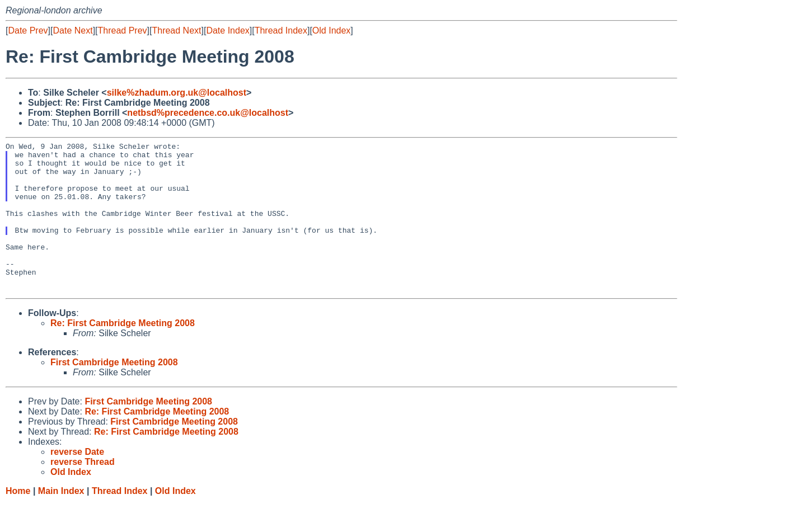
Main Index (61, 521)
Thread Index (281, 30)
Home (18, 521)
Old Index (331, 30)
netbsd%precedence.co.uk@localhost (208, 113)
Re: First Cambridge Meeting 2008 (123, 353)
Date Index (228, 30)
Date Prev (28, 30)
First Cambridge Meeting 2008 (114, 392)
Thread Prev (123, 30)
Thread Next (176, 30)
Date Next (72, 30)
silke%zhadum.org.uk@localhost (177, 93)
